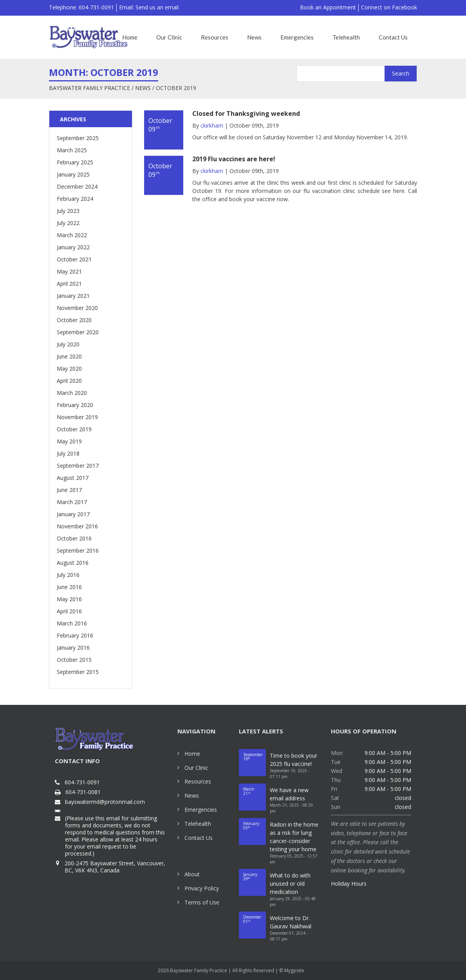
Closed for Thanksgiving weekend (246, 113)
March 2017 (72, 502)
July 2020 (68, 344)
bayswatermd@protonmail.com (105, 802)
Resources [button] (215, 37)
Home (192, 754)
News (143, 88)
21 (255, 791)
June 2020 (69, 356)
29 (255, 876)
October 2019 (74, 429)
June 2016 (69, 587)
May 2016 (69, 599)
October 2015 (74, 660)
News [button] (254, 37)
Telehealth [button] (346, 37)
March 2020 (72, 393)
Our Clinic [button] (169, 37)
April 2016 (69, 611)
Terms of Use (202, 902)
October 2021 (74, 259)
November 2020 (77, 308)
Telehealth (198, 824)
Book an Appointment (328, 7)
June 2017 (69, 490)
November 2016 (77, 526)
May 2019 (69, 441)
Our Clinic (196, 768)
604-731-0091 (82, 782)
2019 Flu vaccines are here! (234, 159)
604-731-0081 (83, 792)
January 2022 (73, 247)
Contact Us (199, 838)
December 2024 (77, 186)
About (192, 874)
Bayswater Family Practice (89, 88)
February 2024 (75, 199)
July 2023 (68, 211)
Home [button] (130, 37)
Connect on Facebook (389, 7)
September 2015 (78, 672)
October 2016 (74, 538)
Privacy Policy (202, 888)
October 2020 (74, 320)
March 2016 (72, 623)
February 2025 (75, 162)
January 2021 (73, 296)
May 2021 (69, 271)
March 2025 (72, 150)
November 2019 (77, 417)
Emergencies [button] (297, 37)
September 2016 (78, 550)
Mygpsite (294, 970)
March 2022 (72, 235)
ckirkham (212, 125)
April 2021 (69, 284)
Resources (198, 781)
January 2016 (73, 648)
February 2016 (75, 635)
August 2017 (73, 478)
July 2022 (68, 223)
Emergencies (201, 810)
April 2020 (69, 381)
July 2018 (68, 453)
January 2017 (73, 514)
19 (255, 757)
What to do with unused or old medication (290, 884)
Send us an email (157, 7)
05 (255, 826)
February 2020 (75, 405)
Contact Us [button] (393, 37)
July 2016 (68, 575)
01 (255, 919)
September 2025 (78, 138)
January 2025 (73, 174)
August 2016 (73, 563)
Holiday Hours (349, 884)
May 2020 (69, 368)
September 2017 (78, 466)
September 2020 (78, 332)
